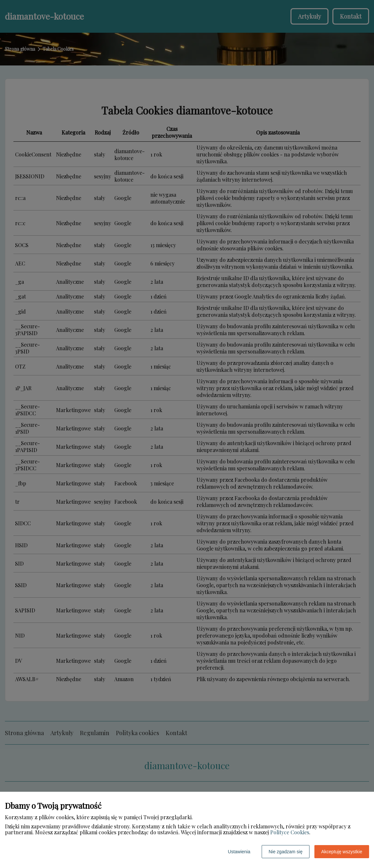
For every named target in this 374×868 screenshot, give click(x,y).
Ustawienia (239, 852)
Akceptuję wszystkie (342, 852)
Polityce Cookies (290, 832)
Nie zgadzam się (286, 852)
